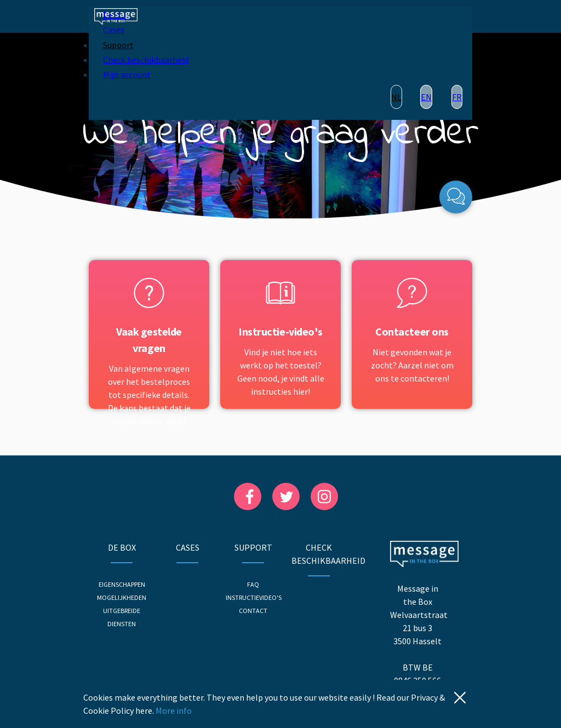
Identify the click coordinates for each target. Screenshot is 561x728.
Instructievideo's (254, 597)
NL (396, 97)
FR (457, 97)
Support (118, 45)
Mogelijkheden (122, 597)
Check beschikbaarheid (146, 60)
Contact (253, 611)
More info (174, 710)
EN (426, 97)
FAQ (253, 584)
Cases (114, 30)
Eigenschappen (122, 584)
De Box (122, 547)
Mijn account (127, 74)
